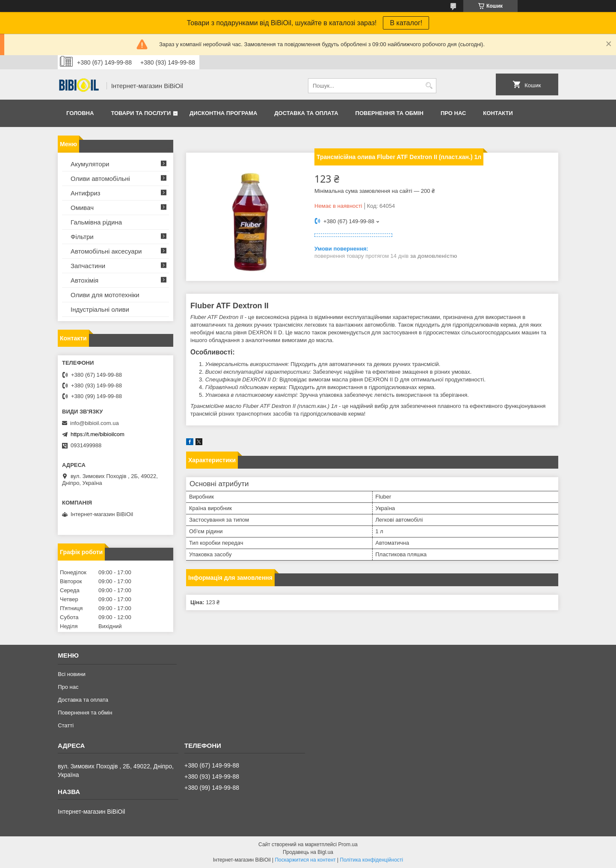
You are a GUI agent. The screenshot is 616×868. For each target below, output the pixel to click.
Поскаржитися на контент (305, 860)
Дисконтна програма (223, 113)
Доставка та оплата (306, 113)
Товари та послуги (141, 113)
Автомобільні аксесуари (106, 251)
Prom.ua (348, 844)
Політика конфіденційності (372, 860)
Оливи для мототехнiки (105, 295)
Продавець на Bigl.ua (308, 852)
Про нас (453, 113)
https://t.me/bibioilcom (98, 434)
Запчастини (88, 266)
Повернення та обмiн (389, 113)
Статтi (66, 725)
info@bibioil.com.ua (95, 423)
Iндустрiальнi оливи (100, 309)
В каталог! (406, 23)
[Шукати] (429, 86)
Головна (80, 113)
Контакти (498, 113)
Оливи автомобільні (100, 179)
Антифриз (85, 193)
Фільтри (82, 237)
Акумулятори (90, 164)
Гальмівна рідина (96, 222)
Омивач (82, 208)
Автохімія (84, 280)
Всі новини (72, 674)
